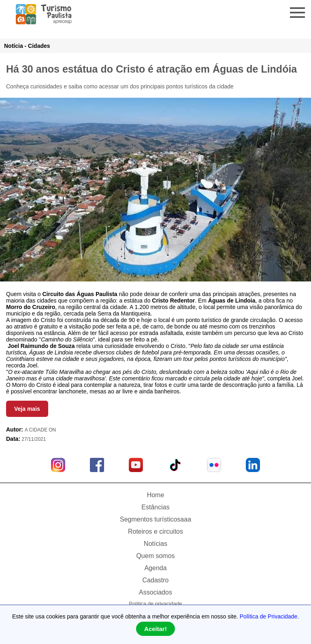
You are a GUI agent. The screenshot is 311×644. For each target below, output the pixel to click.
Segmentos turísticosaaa (155, 519)
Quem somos (155, 556)
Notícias (155, 544)
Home (156, 495)
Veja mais (27, 409)
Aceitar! (155, 629)
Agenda (155, 568)
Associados (155, 592)
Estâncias (155, 507)
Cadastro (156, 580)
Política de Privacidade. (269, 616)
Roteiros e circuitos (155, 531)
